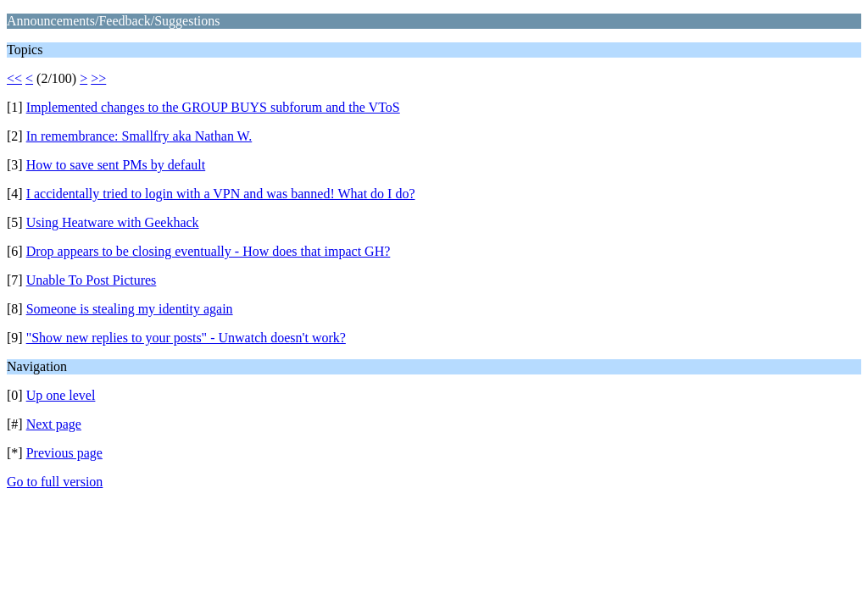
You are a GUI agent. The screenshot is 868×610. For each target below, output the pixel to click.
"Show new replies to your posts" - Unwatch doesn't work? (186, 338)
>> (98, 78)
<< (14, 78)
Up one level (61, 395)
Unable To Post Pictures (92, 280)
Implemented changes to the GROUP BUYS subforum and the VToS (213, 107)
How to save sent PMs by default (116, 165)
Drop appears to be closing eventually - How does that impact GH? (209, 251)
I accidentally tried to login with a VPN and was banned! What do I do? (221, 194)
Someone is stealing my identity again (130, 309)
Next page (54, 424)
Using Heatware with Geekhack (113, 222)
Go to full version (55, 482)
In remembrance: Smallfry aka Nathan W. (139, 136)
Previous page (64, 453)
